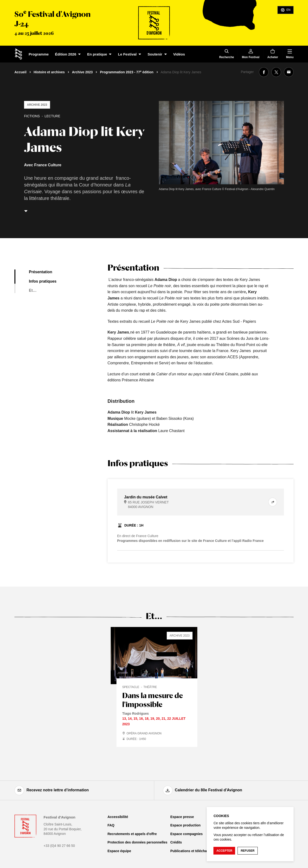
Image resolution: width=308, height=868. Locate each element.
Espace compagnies (187, 834)
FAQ (111, 825)
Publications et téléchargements (196, 851)
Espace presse (182, 817)
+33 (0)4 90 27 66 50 (59, 846)
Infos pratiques (43, 281)
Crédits (176, 842)
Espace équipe (119, 851)
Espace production (186, 825)
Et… (33, 290)
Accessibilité (118, 817)
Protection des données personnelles (138, 842)
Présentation (41, 272)
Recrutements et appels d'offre (132, 834)
